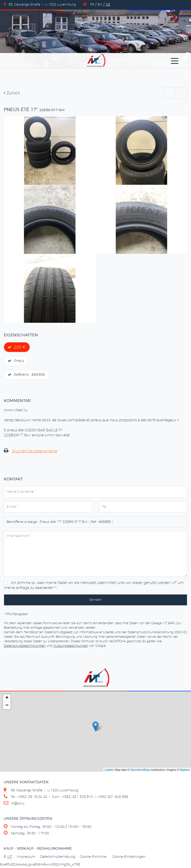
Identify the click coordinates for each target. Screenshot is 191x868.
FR (92, 5)
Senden (96, 600)
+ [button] (7, 698)
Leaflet (109, 770)
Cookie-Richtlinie (93, 857)
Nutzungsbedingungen (71, 646)
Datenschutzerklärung (58, 857)
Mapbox (185, 770)
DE (108, 5)
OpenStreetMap (140, 770)
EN (100, 5)
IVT (10, 857)
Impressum (26, 857)
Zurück (12, 93)
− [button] (7, 706)
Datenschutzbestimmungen (25, 646)
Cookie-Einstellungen (129, 857)
